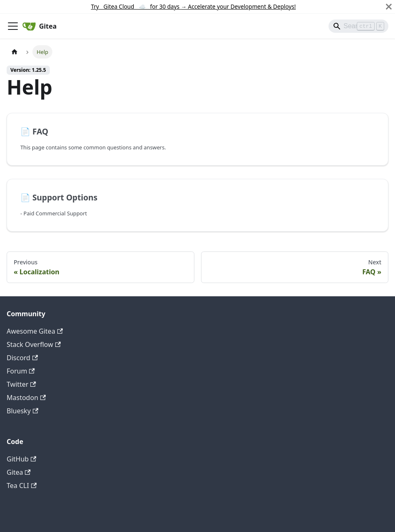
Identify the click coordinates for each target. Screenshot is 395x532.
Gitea (19, 472)
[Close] (389, 7)
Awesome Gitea (35, 331)
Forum (21, 371)
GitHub (21, 459)
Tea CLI (22, 486)
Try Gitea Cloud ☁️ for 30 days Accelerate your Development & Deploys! (193, 6)
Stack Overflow (34, 344)
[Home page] (15, 52)
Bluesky (22, 411)
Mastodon (26, 398)
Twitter (21, 384)
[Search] (358, 26)
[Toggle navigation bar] (13, 26)
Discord (22, 358)
